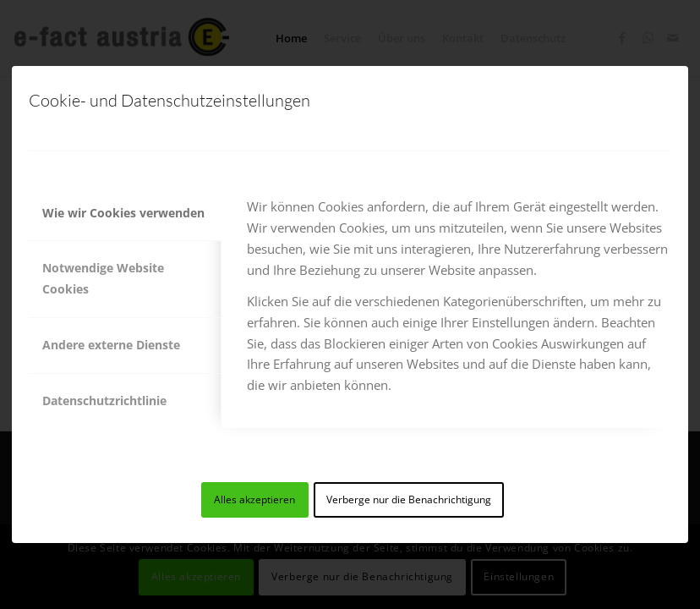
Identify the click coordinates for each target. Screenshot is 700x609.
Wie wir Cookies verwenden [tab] (123, 213)
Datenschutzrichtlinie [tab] (104, 401)
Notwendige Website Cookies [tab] (103, 278)
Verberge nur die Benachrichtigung (409, 499)
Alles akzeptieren (254, 499)
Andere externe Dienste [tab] (111, 345)
